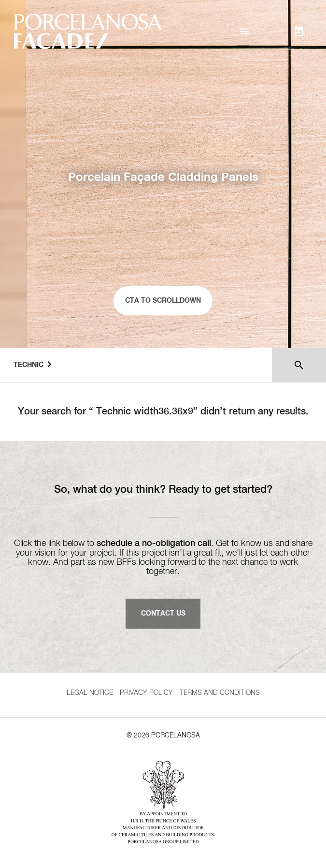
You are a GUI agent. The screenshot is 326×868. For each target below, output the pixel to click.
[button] (244, 31)
